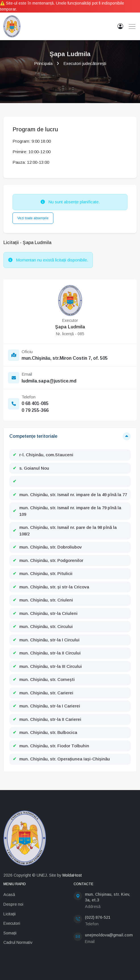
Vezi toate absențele (33, 218)
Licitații (10, 914)
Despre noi (13, 904)
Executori (12, 923)
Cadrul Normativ (18, 942)
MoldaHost (72, 875)
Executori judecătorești (85, 63)
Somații (10, 933)
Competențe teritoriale (33, 436)
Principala (43, 63)
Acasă (9, 895)
